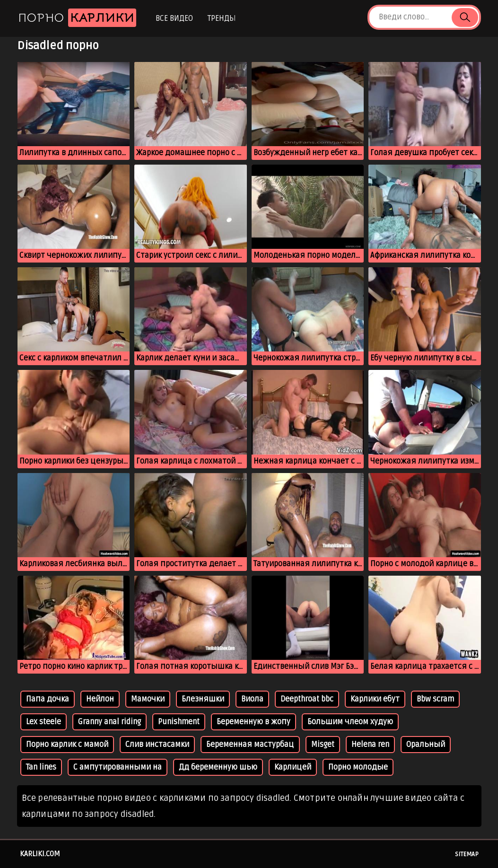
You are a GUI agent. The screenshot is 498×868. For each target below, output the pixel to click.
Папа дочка (48, 699)
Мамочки (148, 699)
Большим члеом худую (350, 722)
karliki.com (40, 854)
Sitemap (467, 854)
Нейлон (100, 699)
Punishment (179, 722)
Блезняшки (203, 699)
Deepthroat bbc (307, 699)
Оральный (426, 745)
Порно (77, 18)
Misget (323, 745)
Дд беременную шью (218, 767)
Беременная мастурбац (250, 745)
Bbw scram (435, 699)
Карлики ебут (375, 699)
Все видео (174, 18)
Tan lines (41, 767)
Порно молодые (358, 767)
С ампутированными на (118, 767)
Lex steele (44, 722)
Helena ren (370, 745)
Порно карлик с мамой (67, 745)
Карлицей (293, 767)
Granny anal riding (109, 722)
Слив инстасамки (157, 745)
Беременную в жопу (253, 722)
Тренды (222, 18)
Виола (252, 699)
